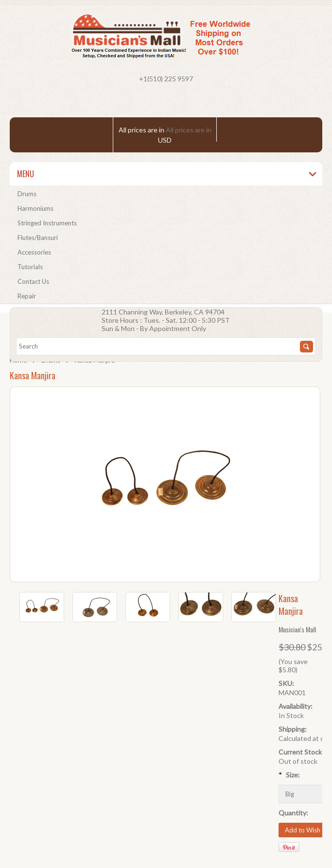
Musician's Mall (297, 629)
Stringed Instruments (47, 223)
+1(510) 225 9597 (166, 79)
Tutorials (30, 267)
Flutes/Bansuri (38, 238)
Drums (27, 194)
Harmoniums (35, 208)
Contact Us (33, 281)
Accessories (34, 252)
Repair (27, 296)
